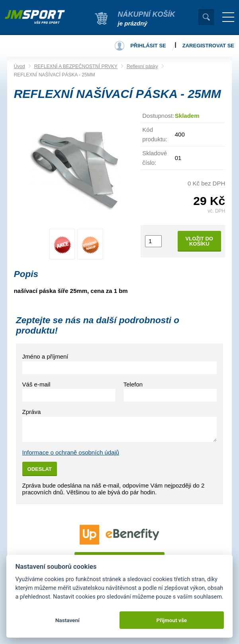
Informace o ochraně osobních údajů (71, 452)
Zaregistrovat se (208, 46)
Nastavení (68, 620)
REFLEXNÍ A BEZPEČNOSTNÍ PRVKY (76, 66)
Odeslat (40, 469)
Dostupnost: (158, 116)
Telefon (133, 384)
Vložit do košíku (199, 241)
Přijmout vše (171, 620)
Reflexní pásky (142, 66)
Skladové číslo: (155, 158)
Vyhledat (206, 17)
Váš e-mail (36, 384)
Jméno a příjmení (45, 356)
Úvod (20, 66)
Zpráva (32, 412)
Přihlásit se (148, 46)
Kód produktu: (155, 134)
